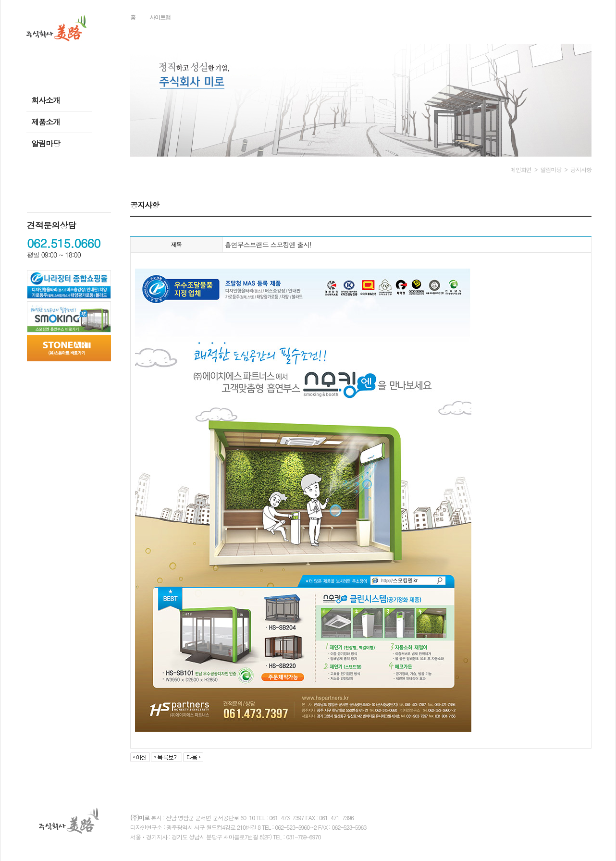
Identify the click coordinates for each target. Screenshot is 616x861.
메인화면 (521, 169)
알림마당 (46, 143)
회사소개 (46, 100)
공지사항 (581, 169)
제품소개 (46, 122)
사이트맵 (160, 17)
